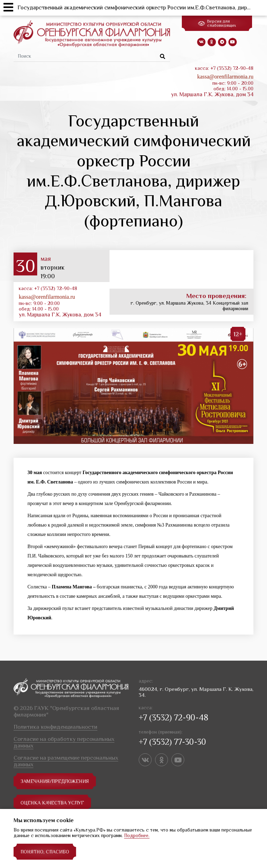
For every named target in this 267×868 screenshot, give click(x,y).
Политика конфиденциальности (55, 727)
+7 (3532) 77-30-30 (172, 742)
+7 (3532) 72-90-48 (173, 717)
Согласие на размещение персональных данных (66, 761)
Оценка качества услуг (52, 803)
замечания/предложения (55, 781)
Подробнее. (137, 835)
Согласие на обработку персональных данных (64, 742)
